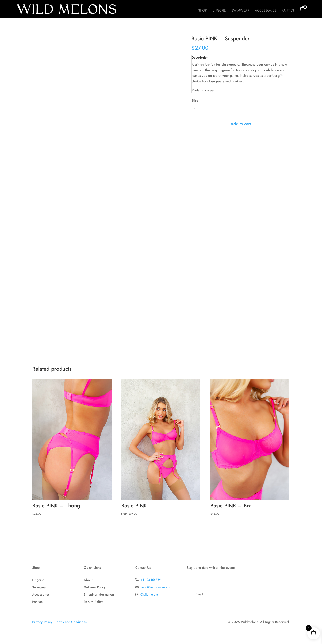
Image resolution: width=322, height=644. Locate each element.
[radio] (195, 108)
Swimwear (240, 11)
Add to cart (241, 124)
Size (195, 100)
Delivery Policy (95, 587)
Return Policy (93, 602)
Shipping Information (99, 595)
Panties (288, 11)
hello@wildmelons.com (156, 587)
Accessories (266, 11)
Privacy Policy (42, 622)
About (88, 580)
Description (200, 57)
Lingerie (219, 11)
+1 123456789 (151, 580)
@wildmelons (149, 595)
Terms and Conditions (71, 622)
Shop (202, 11)
